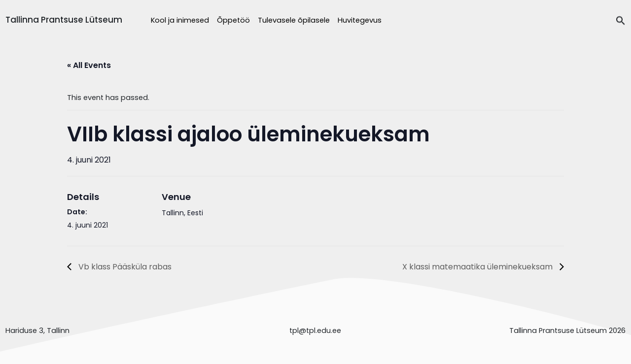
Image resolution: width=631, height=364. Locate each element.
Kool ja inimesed (180, 20)
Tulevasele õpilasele (294, 20)
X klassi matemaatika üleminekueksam (478, 267)
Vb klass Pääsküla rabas (124, 267)
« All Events (89, 65)
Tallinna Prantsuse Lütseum (64, 20)
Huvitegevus (360, 20)
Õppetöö (233, 20)
